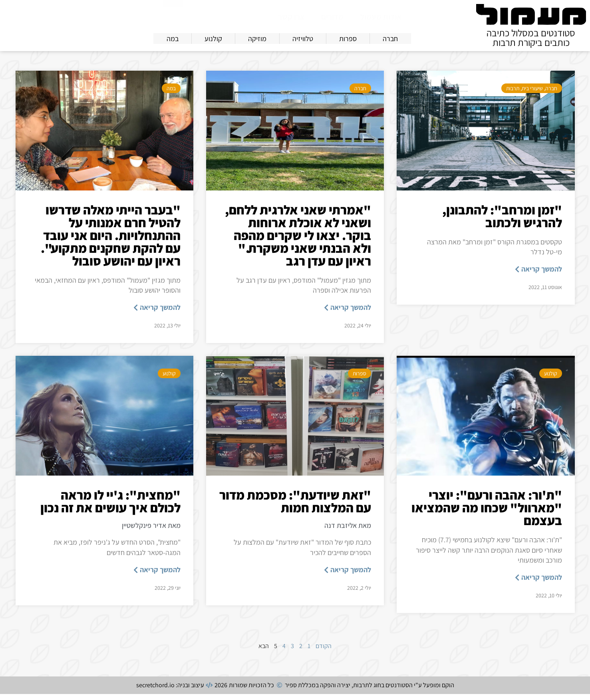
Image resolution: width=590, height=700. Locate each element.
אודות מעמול (381, 17)
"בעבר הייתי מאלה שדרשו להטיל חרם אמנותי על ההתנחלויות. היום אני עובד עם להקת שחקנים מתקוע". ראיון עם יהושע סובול (111, 241)
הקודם (324, 652)
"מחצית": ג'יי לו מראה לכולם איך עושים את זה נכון (110, 507)
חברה (551, 94)
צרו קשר (291, 17)
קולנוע (551, 379)
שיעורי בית (532, 94)
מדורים (332, 17)
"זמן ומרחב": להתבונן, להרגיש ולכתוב (502, 222)
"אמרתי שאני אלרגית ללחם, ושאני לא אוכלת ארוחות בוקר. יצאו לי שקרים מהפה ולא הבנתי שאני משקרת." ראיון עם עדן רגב (298, 241)
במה (171, 94)
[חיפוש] (173, 16)
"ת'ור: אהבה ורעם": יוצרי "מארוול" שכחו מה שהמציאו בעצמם (487, 514)
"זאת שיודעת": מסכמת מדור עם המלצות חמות (295, 507)
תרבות (513, 94)
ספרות (360, 379)
